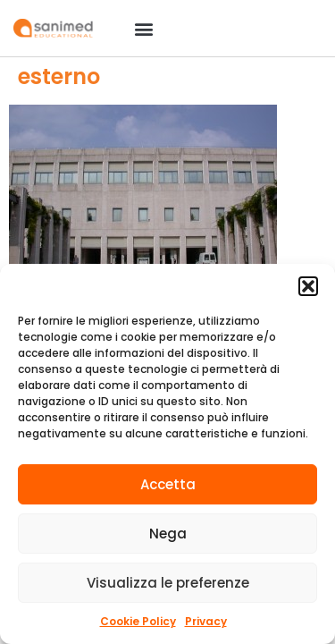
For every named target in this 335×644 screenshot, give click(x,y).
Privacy (206, 621)
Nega (168, 534)
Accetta (168, 484)
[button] (308, 286)
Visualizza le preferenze (168, 583)
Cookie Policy (138, 621)
